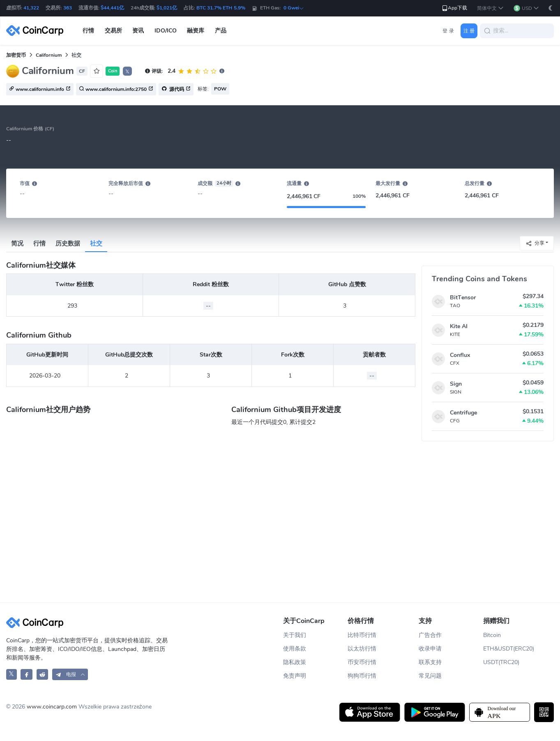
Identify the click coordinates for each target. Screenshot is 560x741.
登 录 (448, 31)
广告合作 (430, 635)
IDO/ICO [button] (166, 31)
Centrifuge (463, 413)
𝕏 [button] (127, 72)
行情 (39, 243)
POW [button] (220, 89)
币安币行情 (362, 662)
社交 (96, 243)
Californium (49, 55)
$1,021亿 (167, 8)
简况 (17, 243)
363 (68, 8)
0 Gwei (294, 8)
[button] (490, 8)
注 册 (469, 31)
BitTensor (463, 298)
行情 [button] (88, 31)
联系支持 (430, 662)
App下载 (454, 8)
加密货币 (16, 55)
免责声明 (295, 676)
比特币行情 (362, 635)
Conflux (460, 355)
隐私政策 (295, 662)
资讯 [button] (138, 31)
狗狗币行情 (362, 676)
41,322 (31, 8)
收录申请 (430, 649)
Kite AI (459, 326)
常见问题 (430, 676)
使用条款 (295, 649)
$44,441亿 (112, 8)
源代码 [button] (176, 90)
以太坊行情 (362, 649)
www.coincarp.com (52, 707)
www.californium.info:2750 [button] (116, 90)
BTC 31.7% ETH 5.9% (221, 8)
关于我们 (295, 635)
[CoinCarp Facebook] (27, 674)
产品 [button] (221, 31)
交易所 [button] (113, 31)
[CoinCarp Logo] (37, 31)
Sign (456, 384)
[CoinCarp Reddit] (43, 674)
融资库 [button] (196, 31)
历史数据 (68, 243)
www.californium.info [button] (40, 90)
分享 (535, 243)
